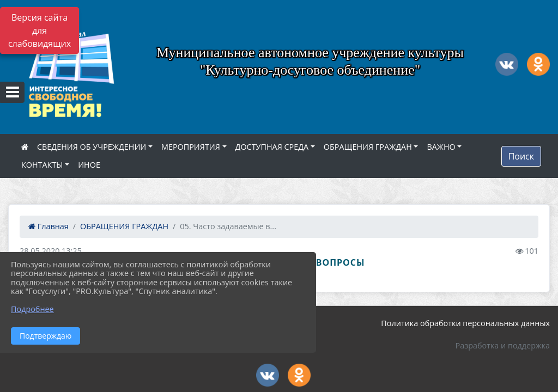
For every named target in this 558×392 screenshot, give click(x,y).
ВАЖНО (441, 147)
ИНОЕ (89, 165)
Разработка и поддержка (503, 345)
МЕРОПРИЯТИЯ (191, 147)
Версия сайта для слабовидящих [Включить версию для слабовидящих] (40, 30)
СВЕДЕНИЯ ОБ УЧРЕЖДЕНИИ (92, 147)
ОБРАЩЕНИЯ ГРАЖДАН (368, 147)
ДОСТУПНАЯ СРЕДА (272, 147)
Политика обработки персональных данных (465, 323)
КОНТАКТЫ (42, 165)
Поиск (521, 156)
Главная (48, 226)
